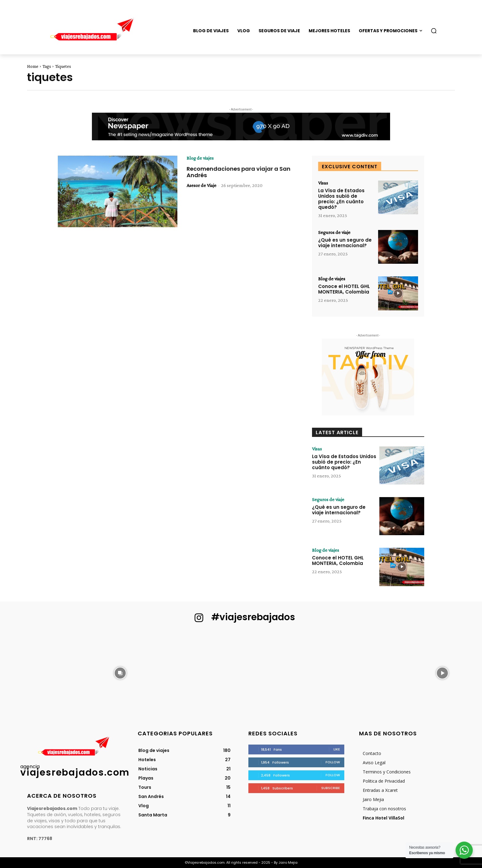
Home (33, 66)
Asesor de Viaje (201, 185)
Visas (323, 183)
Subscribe (331, 788)
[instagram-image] (40, 672)
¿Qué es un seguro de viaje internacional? (345, 243)
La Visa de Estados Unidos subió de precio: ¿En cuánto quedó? (341, 199)
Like (337, 749)
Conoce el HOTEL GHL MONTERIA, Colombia (344, 289)
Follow (333, 762)
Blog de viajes (200, 158)
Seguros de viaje (334, 232)
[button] (434, 31)
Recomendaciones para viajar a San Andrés (239, 172)
